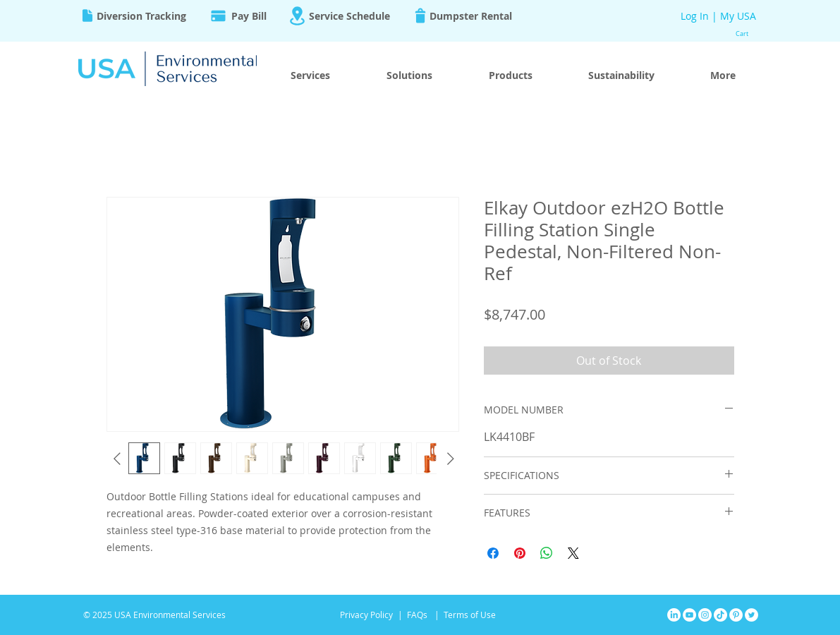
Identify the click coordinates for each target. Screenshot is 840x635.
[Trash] (420, 16)
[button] (748, 34)
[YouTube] (689, 615)
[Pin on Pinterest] (520, 553)
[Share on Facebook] (493, 553)
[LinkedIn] (674, 615)
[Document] (87, 16)
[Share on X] (573, 553)
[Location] (298, 16)
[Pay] (219, 16)
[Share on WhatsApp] (547, 553)
